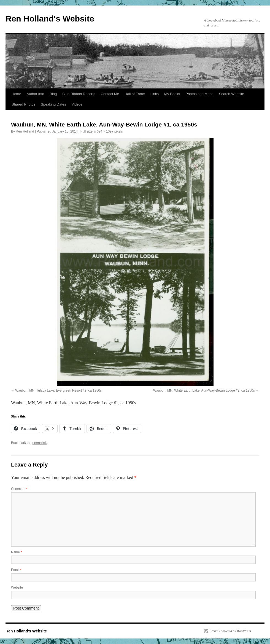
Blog (53, 94)
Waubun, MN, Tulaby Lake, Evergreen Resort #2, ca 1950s (58, 390)
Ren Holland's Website (50, 19)
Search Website (231, 94)
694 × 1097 (105, 131)
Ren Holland (25, 131)
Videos (77, 104)
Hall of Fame (135, 94)
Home (16, 94)
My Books (172, 94)
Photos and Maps (199, 94)
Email (16, 570)
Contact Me (110, 94)
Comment (19, 489)
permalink (39, 443)
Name (17, 552)
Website (17, 588)
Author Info (36, 94)
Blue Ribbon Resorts (79, 94)
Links (155, 94)
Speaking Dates (53, 104)
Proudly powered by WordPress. (231, 631)
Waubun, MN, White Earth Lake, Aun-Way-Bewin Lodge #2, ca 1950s (204, 390)
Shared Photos (23, 104)
